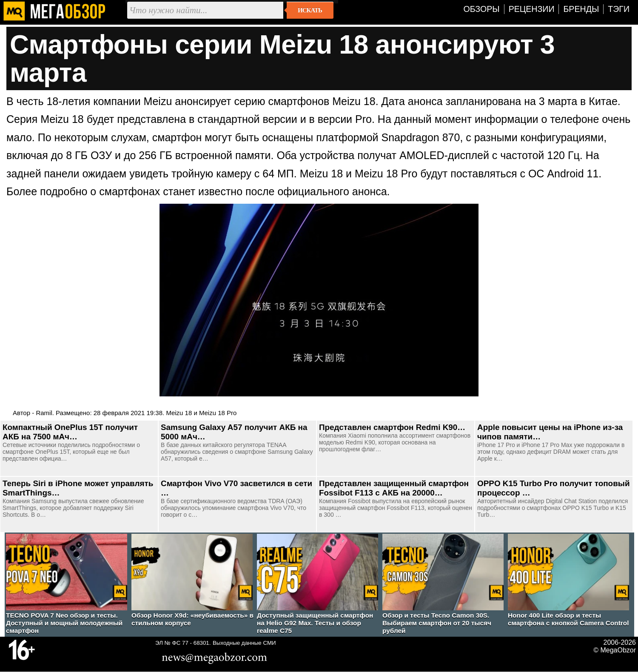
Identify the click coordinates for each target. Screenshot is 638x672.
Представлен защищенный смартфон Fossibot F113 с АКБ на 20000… (394, 488)
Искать (310, 10)
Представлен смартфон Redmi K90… (392, 427)
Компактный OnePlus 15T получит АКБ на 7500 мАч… (70, 432)
